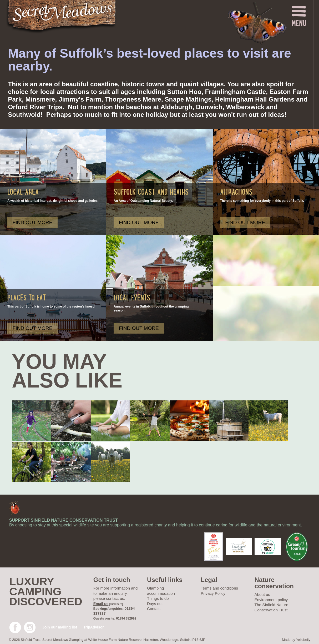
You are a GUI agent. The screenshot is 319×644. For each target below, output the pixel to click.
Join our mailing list (60, 627)
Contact (154, 609)
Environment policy (271, 600)
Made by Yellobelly (296, 640)
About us (262, 594)
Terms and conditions (219, 588)
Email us (101, 604)
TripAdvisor (94, 627)
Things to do (158, 598)
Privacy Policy (213, 593)
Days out (155, 604)
